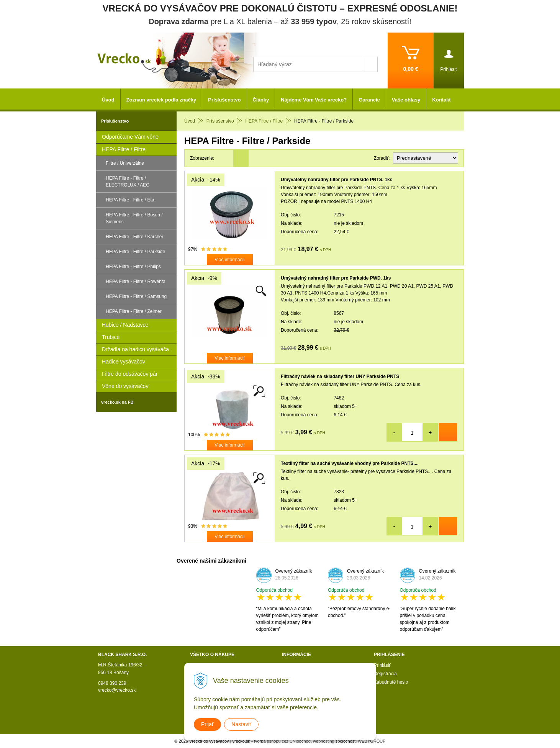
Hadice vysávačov (124, 362)
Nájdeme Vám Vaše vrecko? (314, 100)
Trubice (111, 337)
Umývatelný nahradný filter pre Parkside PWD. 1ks (336, 278)
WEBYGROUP (372, 741)
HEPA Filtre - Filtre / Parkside (135, 252)
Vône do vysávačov (125, 386)
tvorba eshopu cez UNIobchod (282, 741)
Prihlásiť (382, 665)
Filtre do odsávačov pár (130, 374)
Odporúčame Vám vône (130, 137)
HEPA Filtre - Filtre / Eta (130, 200)
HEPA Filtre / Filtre (124, 149)
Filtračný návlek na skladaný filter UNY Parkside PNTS (340, 376)
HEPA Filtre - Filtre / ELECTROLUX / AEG (128, 182)
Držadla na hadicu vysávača (135, 349)
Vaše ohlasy (406, 100)
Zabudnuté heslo (391, 682)
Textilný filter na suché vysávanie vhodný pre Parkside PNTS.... (350, 463)
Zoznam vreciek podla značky (161, 100)
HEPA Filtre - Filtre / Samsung (136, 296)
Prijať (207, 724)
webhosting (324, 741)
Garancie (369, 100)
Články (261, 100)
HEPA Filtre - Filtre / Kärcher (134, 237)
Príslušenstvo (224, 100)
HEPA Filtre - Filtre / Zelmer (134, 311)
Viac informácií (229, 260)
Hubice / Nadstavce (125, 325)
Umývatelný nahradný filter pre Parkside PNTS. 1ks (336, 180)
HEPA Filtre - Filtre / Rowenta (136, 282)
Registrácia (385, 674)
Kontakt (441, 100)
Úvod (108, 100)
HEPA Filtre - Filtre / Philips (133, 267)
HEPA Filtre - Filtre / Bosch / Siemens (134, 218)
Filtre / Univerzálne (125, 163)
